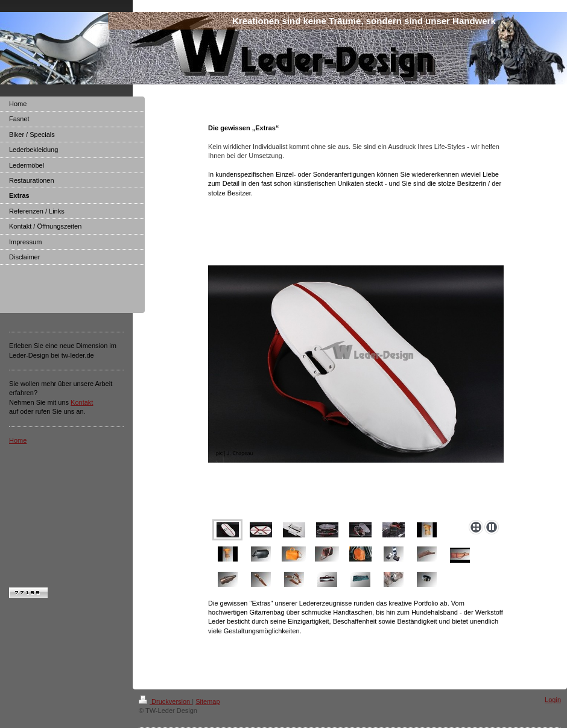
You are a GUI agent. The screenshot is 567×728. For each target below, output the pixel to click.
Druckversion (165, 701)
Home (18, 440)
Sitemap (207, 701)
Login (553, 700)
